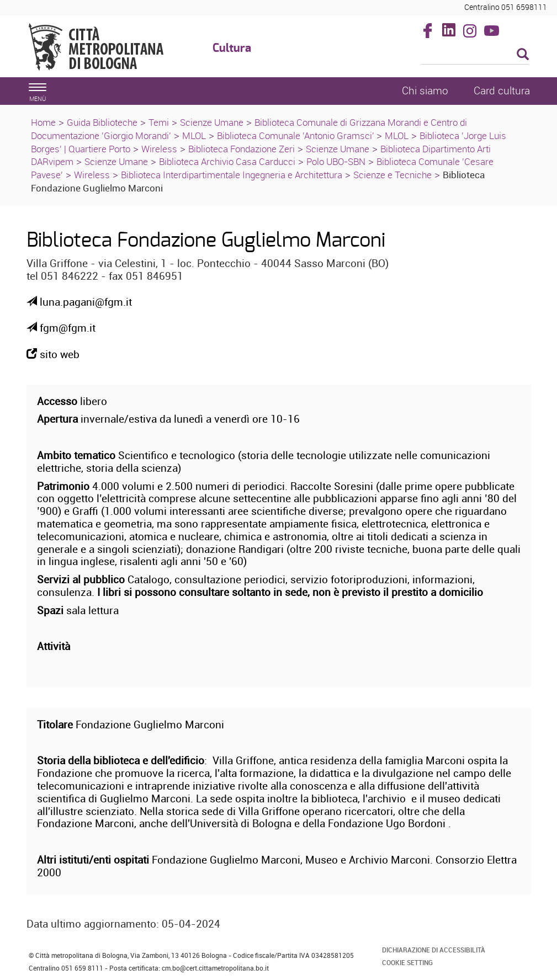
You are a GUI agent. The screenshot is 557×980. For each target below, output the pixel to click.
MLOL (194, 135)
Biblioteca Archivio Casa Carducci (227, 161)
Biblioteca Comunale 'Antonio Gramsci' (297, 135)
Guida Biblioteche (102, 122)
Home (43, 122)
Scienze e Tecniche (392, 175)
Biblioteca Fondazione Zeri (242, 149)
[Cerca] (475, 55)
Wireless (159, 149)
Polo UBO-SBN (336, 161)
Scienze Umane (212, 122)
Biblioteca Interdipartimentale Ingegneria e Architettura (232, 175)
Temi (159, 122)
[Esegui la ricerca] (523, 55)
